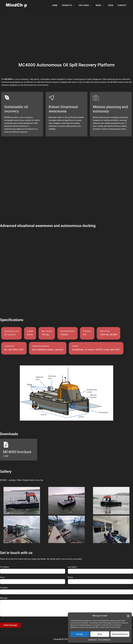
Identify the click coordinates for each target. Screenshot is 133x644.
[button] (128, 616)
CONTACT (122, 5)
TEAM (112, 5)
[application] (77, 5)
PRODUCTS (72, 5)
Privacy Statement (104, 640)
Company (4, 588)
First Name (5, 567)
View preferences (120, 634)
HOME (59, 5)
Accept (80, 634)
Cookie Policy (93, 640)
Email (3, 577)
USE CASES (88, 5)
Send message (10, 625)
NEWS (102, 5)
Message (4, 598)
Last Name (73, 567)
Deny (100, 634)
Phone (70, 577)
